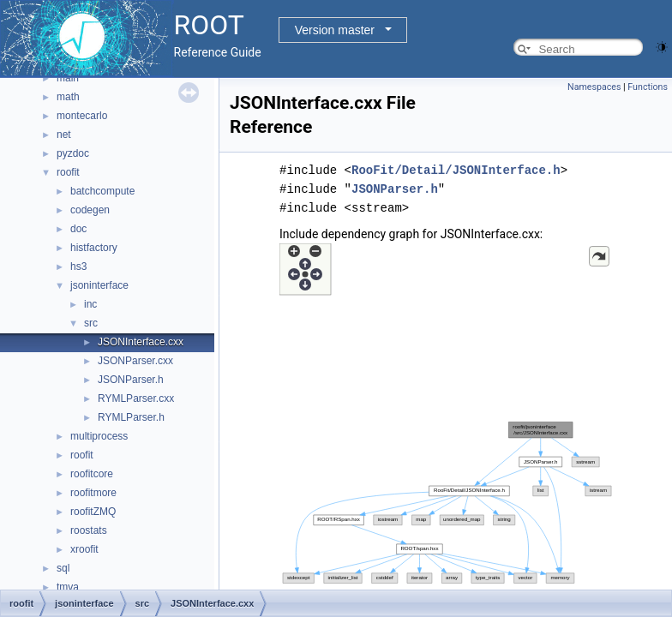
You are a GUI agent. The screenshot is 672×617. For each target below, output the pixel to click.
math (68, 97)
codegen (90, 210)
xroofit (84, 549)
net (64, 135)
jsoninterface (99, 285)
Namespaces (594, 87)
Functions (648, 87)
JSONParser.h (131, 380)
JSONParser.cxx (135, 361)
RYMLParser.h (131, 417)
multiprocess (99, 436)
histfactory (94, 248)
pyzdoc (73, 153)
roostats (89, 530)
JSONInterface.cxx (141, 342)
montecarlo (82, 116)
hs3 (78, 267)
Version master (335, 30)
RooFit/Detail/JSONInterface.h (456, 170)
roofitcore (92, 474)
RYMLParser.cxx (136, 398)
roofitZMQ (93, 512)
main (68, 78)
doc (78, 229)
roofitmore (93, 493)
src (91, 323)
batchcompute (102, 191)
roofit (68, 172)
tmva (68, 587)
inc (90, 304)
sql (63, 568)
